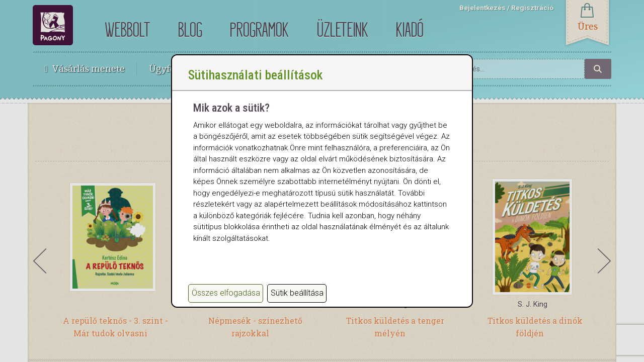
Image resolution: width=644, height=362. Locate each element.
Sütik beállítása (297, 293)
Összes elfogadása (226, 293)
